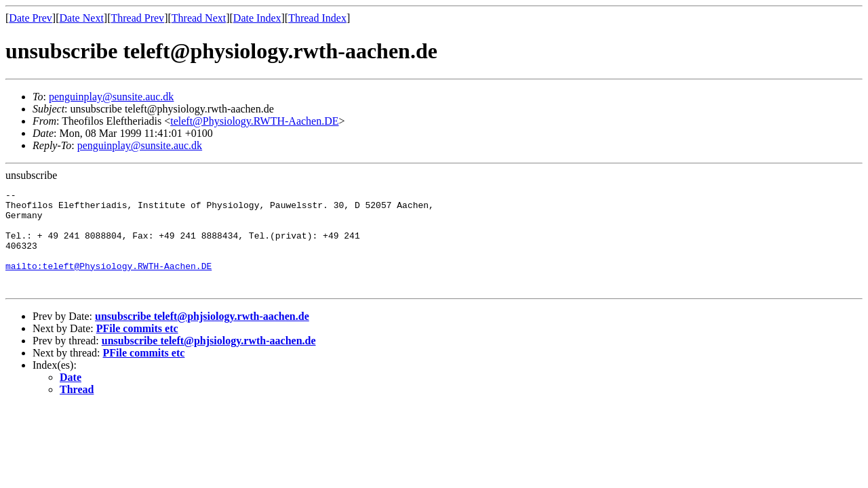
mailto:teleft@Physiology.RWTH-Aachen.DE (108, 282)
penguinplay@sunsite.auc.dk (111, 97)
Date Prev (31, 18)
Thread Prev (137, 18)
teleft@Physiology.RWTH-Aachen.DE (254, 121)
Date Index (257, 18)
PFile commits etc (137, 345)
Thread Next (199, 18)
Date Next (82, 18)
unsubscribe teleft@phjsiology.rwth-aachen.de (202, 332)
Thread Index (317, 18)
